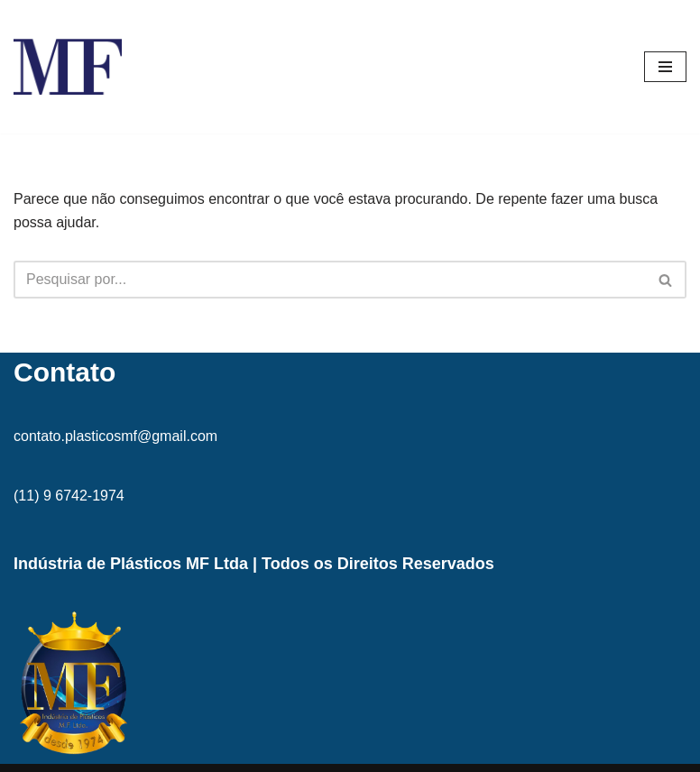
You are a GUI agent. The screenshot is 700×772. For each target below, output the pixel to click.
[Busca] (330, 280)
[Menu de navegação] (665, 67)
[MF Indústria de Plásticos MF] (68, 67)
